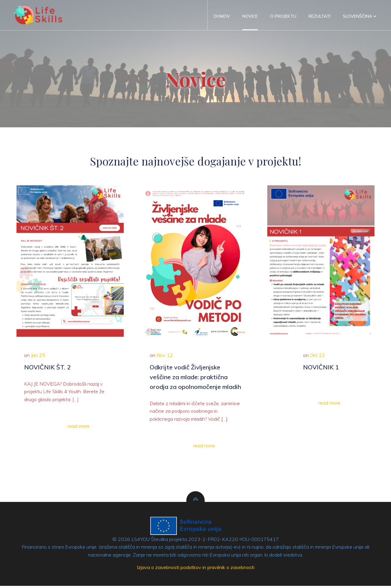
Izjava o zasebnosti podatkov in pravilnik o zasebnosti (196, 570)
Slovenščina (360, 16)
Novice (250, 16)
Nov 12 (166, 359)
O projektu (283, 16)
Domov (222, 16)
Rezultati (320, 16)
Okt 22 (317, 359)
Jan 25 (40, 359)
